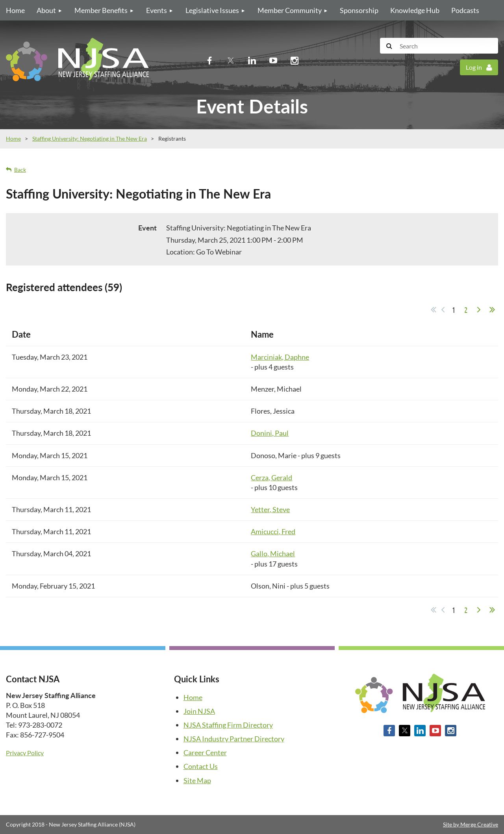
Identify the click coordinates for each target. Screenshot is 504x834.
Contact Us (201, 766)
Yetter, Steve (270, 509)
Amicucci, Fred (273, 531)
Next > (479, 310)
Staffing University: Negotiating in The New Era (90, 138)
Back (20, 170)
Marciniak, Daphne (280, 357)
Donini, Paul (270, 433)
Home (13, 138)
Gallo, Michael (273, 554)
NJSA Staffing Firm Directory (228, 725)
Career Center (205, 752)
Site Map (197, 780)
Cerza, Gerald (271, 477)
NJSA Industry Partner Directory (234, 739)
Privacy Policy (25, 753)
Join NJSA (199, 711)
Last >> (492, 310)
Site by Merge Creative (471, 824)
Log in (474, 67)
